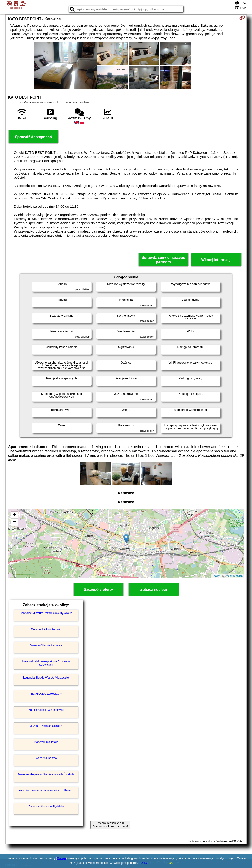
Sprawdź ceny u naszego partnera (163, 260)
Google (61, 858)
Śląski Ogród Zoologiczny (46, 694)
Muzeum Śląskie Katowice (46, 645)
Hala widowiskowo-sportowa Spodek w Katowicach (46, 663)
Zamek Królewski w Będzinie (46, 807)
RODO (143, 863)
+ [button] (15, 515)
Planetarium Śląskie (46, 742)
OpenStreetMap (234, 576)
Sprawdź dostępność (33, 137)
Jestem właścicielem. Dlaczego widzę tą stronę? (110, 825)
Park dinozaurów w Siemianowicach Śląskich (46, 790)
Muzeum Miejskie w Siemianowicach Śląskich (46, 774)
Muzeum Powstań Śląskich (46, 726)
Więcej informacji (216, 260)
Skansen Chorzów (46, 758)
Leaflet (216, 576)
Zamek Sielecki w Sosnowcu (46, 710)
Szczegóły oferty (98, 590)
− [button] (15, 522)
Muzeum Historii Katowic (46, 629)
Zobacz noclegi (154, 590)
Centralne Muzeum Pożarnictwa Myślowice (46, 613)
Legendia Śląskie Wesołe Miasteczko (46, 678)
